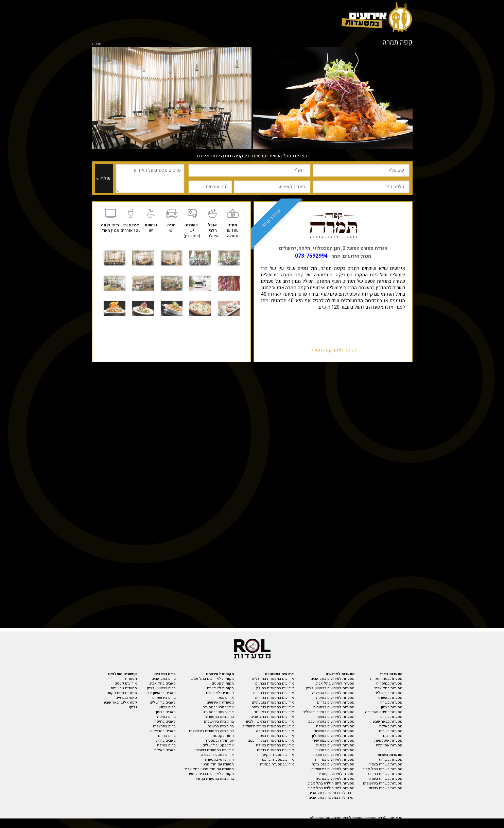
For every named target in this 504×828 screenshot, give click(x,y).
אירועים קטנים (126, 683)
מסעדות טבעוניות (124, 688)
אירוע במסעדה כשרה (217, 755)
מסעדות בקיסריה (389, 683)
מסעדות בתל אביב (388, 688)
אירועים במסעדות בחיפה (275, 731)
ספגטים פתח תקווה (122, 693)
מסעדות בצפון (392, 707)
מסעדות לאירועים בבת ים (335, 745)
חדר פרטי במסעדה (219, 760)
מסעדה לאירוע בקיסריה (336, 774)
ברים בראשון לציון (161, 688)
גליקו (133, 707)
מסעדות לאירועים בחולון (335, 750)
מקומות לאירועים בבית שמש (211, 774)
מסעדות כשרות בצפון (386, 764)
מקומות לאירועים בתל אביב (212, 679)
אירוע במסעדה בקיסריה (276, 755)
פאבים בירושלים (163, 702)
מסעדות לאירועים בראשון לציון (330, 688)
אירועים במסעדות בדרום (275, 750)
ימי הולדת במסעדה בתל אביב (332, 798)
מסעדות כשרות (391, 760)
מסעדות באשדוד (390, 698)
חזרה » (97, 44)
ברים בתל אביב (164, 679)
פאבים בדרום (166, 740)
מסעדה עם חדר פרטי (218, 764)
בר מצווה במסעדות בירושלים (211, 731)
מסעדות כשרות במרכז (385, 774)
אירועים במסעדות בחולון (275, 688)
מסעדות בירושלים (388, 693)
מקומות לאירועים (220, 688)
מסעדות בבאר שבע (388, 721)
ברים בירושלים (164, 698)
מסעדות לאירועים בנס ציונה (333, 764)
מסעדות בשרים (391, 731)
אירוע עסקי (225, 698)
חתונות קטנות (223, 736)
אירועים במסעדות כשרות (215, 750)
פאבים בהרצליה (163, 731)
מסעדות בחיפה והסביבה (384, 712)
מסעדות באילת (391, 726)
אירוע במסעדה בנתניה (277, 764)
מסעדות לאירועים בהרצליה (333, 693)
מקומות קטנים (223, 683)
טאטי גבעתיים (126, 698)
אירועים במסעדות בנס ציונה (273, 707)
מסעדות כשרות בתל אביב (383, 769)
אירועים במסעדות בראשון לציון (270, 721)
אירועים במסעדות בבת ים (275, 683)
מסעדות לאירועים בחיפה (335, 698)
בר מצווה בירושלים (219, 721)
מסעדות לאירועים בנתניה (335, 779)
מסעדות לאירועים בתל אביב (333, 679)
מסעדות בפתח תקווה (386, 679)
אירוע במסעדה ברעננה (277, 760)
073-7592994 (311, 256)
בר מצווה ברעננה (221, 726)
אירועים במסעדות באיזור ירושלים (268, 726)
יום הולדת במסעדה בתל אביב (332, 793)
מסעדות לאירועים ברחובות (334, 707)
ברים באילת (166, 745)
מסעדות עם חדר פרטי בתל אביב (209, 769)
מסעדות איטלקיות (388, 740)
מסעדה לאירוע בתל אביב (335, 683)
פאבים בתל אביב (162, 683)
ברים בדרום (167, 736)
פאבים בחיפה (165, 721)
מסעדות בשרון (391, 702)
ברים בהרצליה (164, 726)
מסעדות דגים (393, 736)
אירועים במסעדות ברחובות (274, 693)
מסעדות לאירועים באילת (335, 726)
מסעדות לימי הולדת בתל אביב (331, 788)
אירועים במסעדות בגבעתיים (273, 702)
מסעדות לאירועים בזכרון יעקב (331, 721)
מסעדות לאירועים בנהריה (335, 760)
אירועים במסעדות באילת (275, 745)
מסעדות (131, 679)
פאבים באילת (165, 750)
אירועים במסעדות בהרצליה (273, 679)
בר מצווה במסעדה (220, 717)
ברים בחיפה (166, 717)
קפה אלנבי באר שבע (120, 702)
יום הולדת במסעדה (219, 740)
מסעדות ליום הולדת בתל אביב (331, 783)
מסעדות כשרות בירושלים (383, 783)
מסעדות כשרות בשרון (386, 779)
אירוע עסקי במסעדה (218, 712)
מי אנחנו (396, 818)
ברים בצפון (167, 707)
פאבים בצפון (166, 712)
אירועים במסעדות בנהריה (274, 698)
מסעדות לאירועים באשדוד (334, 731)
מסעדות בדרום (391, 717)
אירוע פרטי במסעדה (218, 707)
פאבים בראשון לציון (160, 693)
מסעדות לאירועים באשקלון (333, 736)
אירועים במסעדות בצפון (276, 736)
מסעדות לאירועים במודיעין (334, 740)
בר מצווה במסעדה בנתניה (214, 779)
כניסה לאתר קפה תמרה (333, 350)
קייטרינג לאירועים (220, 693)
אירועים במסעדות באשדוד (274, 712)
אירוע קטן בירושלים (218, 745)
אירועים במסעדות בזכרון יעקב (271, 740)
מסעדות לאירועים (220, 702)
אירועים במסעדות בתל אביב (272, 717)
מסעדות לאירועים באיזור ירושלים (328, 712)
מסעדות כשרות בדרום (386, 788)
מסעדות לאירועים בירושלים (333, 769)
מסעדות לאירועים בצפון (336, 717)
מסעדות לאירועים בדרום (336, 702)
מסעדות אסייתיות (389, 745)
